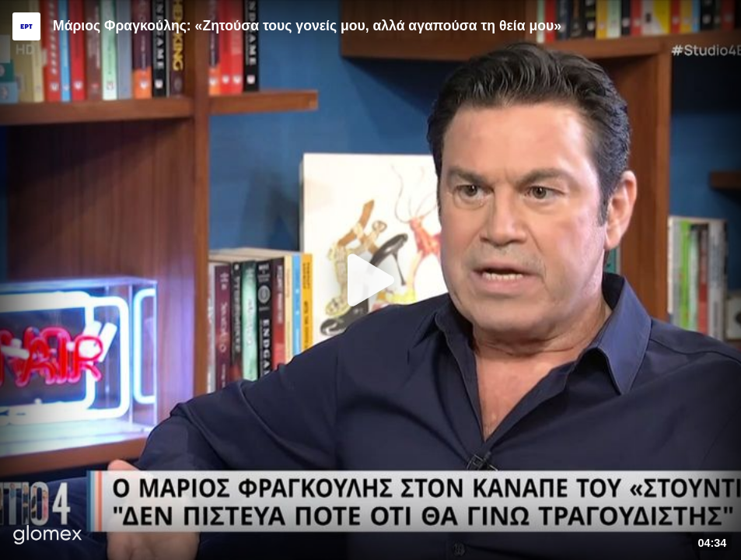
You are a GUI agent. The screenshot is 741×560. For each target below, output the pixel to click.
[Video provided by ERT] (26, 26)
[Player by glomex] (48, 536)
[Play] (371, 280)
